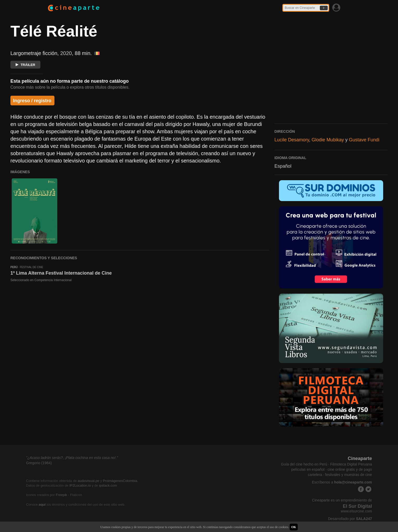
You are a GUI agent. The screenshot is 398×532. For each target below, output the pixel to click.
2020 (66, 53)
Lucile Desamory (292, 140)
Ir (324, 8)
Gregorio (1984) (39, 463)
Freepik (61, 495)
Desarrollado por (350, 519)
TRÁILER (25, 65)
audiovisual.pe (88, 481)
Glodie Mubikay (328, 140)
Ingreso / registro (32, 101)
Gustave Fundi (364, 140)
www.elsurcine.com (356, 511)
